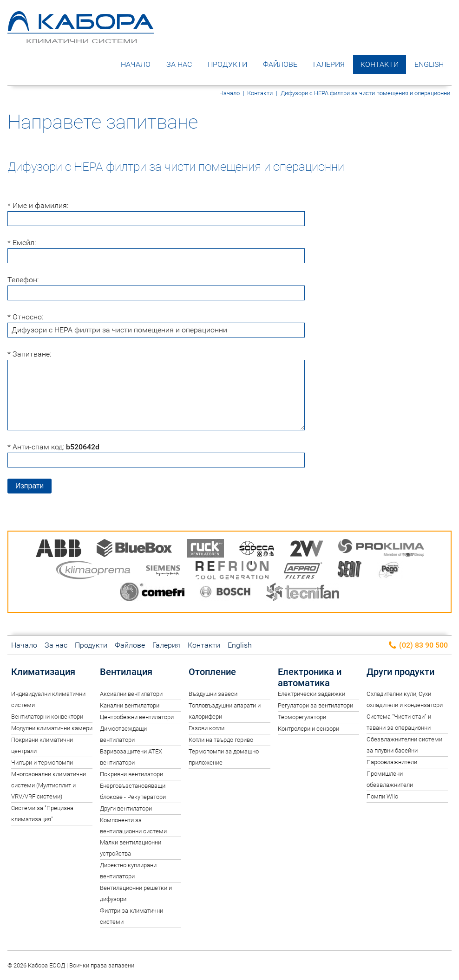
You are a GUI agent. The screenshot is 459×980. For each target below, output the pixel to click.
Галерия (329, 64)
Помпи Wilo (382, 796)
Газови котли (207, 728)
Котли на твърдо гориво (221, 740)
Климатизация (43, 672)
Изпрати (30, 486)
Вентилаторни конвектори (47, 717)
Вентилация (126, 672)
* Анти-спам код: (53, 447)
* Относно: (25, 317)
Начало (136, 64)
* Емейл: (22, 243)
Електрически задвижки (311, 694)
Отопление (212, 672)
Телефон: (23, 280)
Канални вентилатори (130, 705)
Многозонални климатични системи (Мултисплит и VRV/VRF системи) (49, 785)
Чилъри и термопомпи (42, 763)
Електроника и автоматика (310, 677)
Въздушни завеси (213, 694)
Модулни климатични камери (52, 728)
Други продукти (400, 672)
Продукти (227, 64)
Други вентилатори (126, 808)
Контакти (380, 64)
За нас (179, 64)
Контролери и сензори (308, 729)
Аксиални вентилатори (131, 694)
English (429, 64)
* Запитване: (29, 354)
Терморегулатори (302, 717)
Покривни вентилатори (131, 774)
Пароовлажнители (392, 762)
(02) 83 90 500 (418, 646)
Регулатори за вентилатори (315, 705)
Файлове (280, 64)
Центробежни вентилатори (137, 717)
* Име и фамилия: (38, 205)
